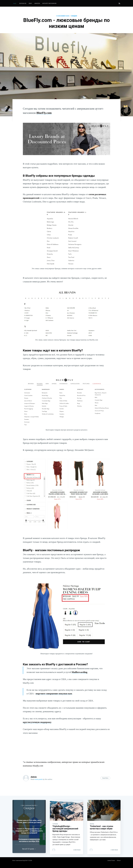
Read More (105, 778)
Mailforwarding (79, 672)
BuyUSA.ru (23, 3)
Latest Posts (111, 860)
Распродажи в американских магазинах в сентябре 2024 (29, 839)
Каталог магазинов (49, 3)
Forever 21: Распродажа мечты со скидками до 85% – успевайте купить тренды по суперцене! (29, 830)
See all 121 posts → (29, 849)
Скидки (74, 16)
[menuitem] (23, 3)
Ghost (119, 860)
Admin (34, 777)
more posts (39, 779)
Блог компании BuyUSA (20, 860)
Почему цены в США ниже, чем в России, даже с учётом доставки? (29, 820)
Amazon (37, 3)
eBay (30, 3)
